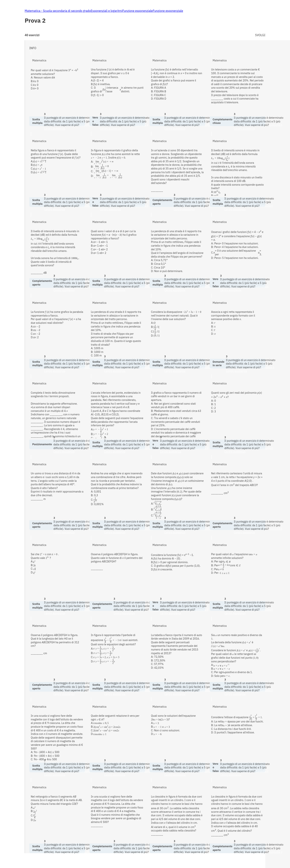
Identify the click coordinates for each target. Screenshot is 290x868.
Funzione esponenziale (137, 11)
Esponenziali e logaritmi (107, 11)
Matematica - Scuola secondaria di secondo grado (58, 11)
